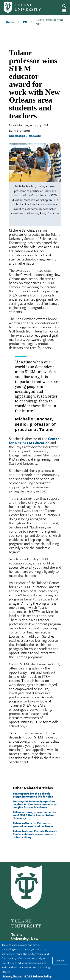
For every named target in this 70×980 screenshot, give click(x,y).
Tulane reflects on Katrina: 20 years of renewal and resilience (33, 825)
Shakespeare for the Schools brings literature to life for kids (33, 795)
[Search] (64, 6)
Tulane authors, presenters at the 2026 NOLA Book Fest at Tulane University (34, 815)
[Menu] (64, 11)
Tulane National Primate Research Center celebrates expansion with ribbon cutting (35, 834)
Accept (60, 961)
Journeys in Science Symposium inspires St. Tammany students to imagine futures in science (35, 804)
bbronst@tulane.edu (25, 136)
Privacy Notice (12, 976)
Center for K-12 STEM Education (34, 441)
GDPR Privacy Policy (38, 976)
